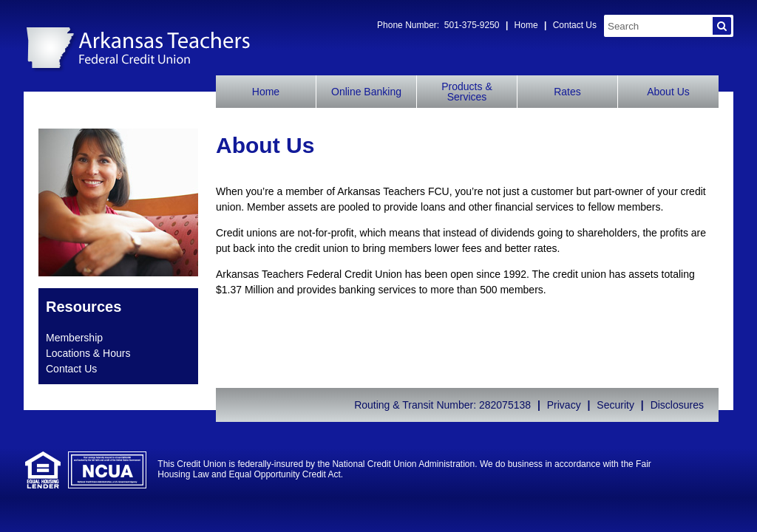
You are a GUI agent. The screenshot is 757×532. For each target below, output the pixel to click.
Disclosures (677, 405)
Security (615, 405)
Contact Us (575, 25)
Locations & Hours (88, 353)
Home (526, 25)
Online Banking (366, 92)
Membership (74, 338)
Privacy (564, 405)
